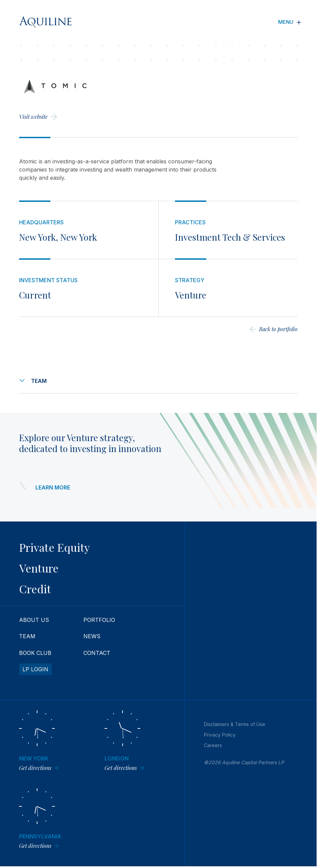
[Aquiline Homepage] (45, 22)
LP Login (35, 669)
